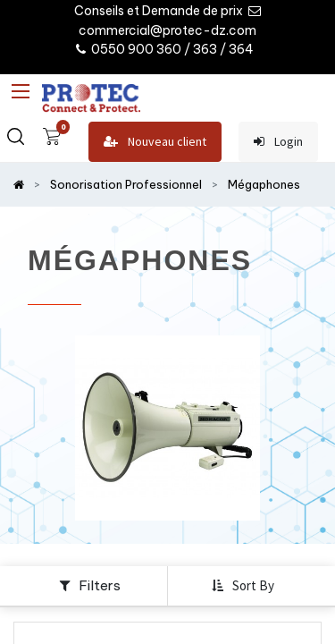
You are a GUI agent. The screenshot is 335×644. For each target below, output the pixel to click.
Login (278, 142)
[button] (245, 586)
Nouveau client (155, 142)
